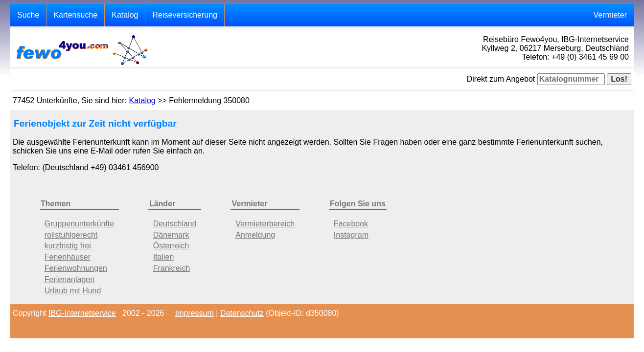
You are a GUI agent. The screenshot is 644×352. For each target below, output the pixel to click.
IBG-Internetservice (82, 313)
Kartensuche (75, 15)
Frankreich (172, 268)
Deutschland (175, 224)
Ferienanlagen (69, 279)
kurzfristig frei (68, 246)
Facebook (351, 224)
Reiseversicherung (185, 15)
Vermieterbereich (265, 224)
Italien (164, 257)
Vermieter (610, 15)
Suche (28, 15)
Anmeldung (255, 235)
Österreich (171, 246)
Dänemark (171, 235)
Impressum (195, 313)
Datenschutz (242, 313)
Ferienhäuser (68, 257)
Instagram (351, 235)
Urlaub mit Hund (73, 291)
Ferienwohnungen (76, 268)
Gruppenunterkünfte (79, 224)
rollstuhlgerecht (71, 235)
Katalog (125, 15)
